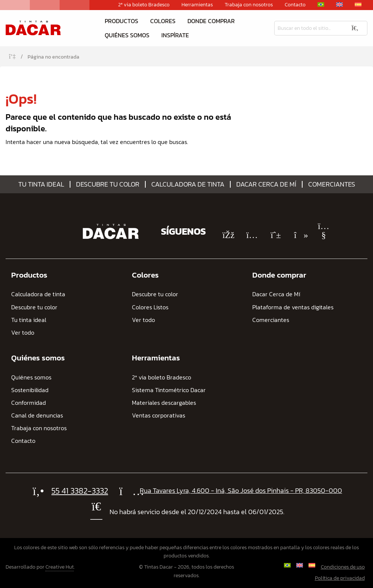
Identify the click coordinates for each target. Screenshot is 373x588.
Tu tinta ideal (41, 184)
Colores (163, 21)
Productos (121, 21)
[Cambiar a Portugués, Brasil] (321, 4)
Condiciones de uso (343, 567)
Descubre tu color (108, 184)
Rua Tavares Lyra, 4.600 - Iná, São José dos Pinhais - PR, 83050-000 (241, 490)
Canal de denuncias (37, 415)
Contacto (295, 5)
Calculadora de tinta (188, 184)
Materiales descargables (164, 403)
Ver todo (23, 333)
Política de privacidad (340, 578)
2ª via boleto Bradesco (144, 5)
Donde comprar (211, 21)
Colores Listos (150, 307)
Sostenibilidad (30, 390)
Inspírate (175, 35)
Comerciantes (332, 184)
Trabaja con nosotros (249, 5)
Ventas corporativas (159, 415)
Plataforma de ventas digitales (293, 307)
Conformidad (29, 403)
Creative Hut (60, 567)
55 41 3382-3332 (80, 491)
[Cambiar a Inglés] (339, 4)
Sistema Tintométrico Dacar (169, 390)
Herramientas (197, 5)
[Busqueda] (309, 28)
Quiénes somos (127, 35)
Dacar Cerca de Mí (266, 184)
